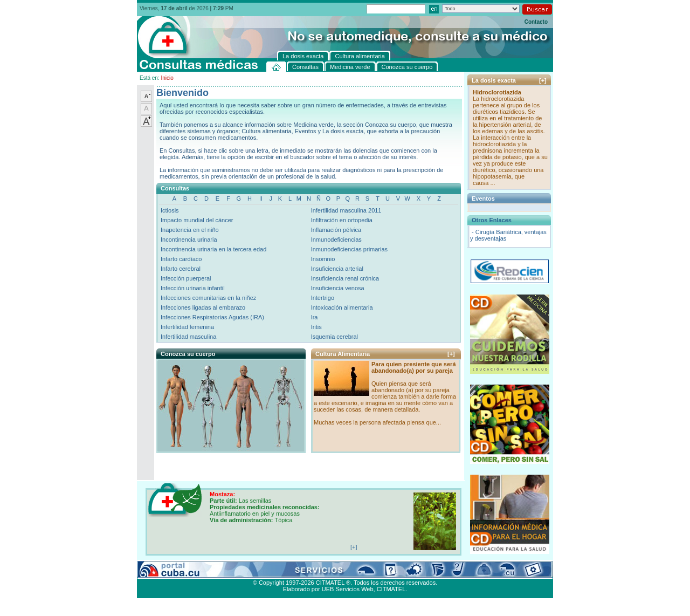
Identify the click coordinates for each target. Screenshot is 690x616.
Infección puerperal (186, 278)
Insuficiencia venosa (338, 288)
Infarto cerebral (181, 269)
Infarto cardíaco (181, 259)
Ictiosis (170, 210)
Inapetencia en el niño (190, 230)
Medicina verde (205, 570)
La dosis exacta (307, 570)
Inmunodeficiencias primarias (349, 249)
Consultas (167, 570)
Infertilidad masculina (188, 337)
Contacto (536, 22)
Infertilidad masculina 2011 (346, 210)
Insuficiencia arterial (337, 269)
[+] (451, 354)
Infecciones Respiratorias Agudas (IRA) (212, 317)
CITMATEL (391, 589)
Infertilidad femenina (187, 327)
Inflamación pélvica (336, 230)
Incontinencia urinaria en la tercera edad (213, 249)
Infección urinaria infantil (193, 288)
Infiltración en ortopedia (342, 220)
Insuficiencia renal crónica (345, 278)
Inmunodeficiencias (336, 239)
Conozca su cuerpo (256, 570)
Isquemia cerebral (334, 337)
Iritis (316, 327)
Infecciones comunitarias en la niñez (208, 298)
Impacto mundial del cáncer (197, 220)
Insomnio (323, 259)
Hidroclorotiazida (497, 92)
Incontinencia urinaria (189, 239)
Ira (315, 317)
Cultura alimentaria (357, 570)
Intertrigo (323, 298)
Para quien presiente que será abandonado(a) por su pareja (414, 367)
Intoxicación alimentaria (342, 307)
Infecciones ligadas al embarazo (203, 307)
